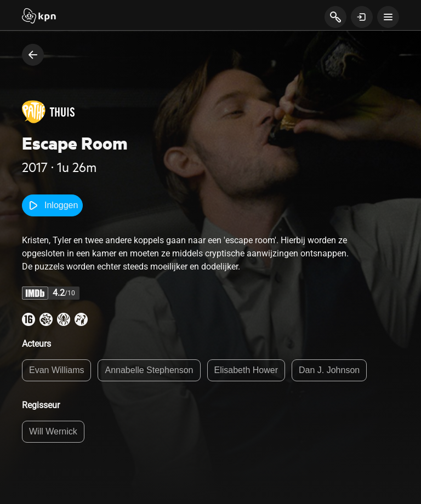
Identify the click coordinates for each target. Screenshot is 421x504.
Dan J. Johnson (329, 370)
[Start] (39, 17)
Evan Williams (56, 370)
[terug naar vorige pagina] (33, 55)
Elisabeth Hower (246, 370)
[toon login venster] (362, 17)
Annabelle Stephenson (149, 370)
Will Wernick (53, 431)
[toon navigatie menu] (388, 17)
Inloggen (52, 205)
